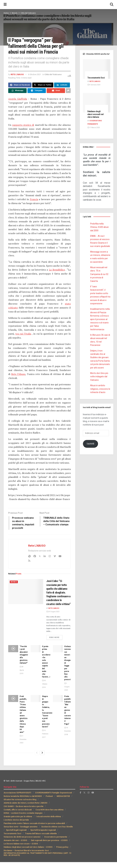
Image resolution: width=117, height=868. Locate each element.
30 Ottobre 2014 (45, 684)
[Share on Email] (56, 91)
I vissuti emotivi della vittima (48, 817)
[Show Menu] (5, 5)
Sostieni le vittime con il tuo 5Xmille (57, 827)
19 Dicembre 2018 (68, 731)
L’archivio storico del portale (16, 820)
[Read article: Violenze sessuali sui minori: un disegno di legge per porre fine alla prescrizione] (58, 649)
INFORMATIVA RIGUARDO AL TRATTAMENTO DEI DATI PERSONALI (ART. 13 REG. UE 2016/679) (37, 854)
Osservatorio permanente (56, 837)
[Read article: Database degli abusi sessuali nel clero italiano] (97, 103)
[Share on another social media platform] (68, 91)
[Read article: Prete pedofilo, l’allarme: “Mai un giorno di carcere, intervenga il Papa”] (58, 698)
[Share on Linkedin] (62, 85)
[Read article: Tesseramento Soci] (97, 69)
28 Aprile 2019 (22, 670)
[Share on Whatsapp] (17, 91)
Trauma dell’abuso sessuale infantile (41, 834)
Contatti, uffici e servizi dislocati (18, 810)
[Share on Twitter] (43, 85)
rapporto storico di (23, 125)
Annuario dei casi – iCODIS (15, 840)
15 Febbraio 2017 (45, 734)
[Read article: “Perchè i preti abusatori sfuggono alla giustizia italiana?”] (13, 649)
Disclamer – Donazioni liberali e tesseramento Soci (26, 851)
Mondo (15, 13)
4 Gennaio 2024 (94, 85)
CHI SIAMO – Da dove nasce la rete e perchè (24, 806)
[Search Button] (112, 5)
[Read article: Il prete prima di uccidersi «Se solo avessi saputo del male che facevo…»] (36, 649)
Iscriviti (90, 444)
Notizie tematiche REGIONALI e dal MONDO (23, 796)
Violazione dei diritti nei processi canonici (22, 837)
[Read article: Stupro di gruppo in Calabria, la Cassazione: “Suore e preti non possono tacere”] (36, 698)
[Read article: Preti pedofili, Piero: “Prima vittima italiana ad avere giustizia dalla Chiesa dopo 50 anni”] (13, 698)
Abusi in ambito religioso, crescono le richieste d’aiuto (100, 389)
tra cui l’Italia (23, 334)
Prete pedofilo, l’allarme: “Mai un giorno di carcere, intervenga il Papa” (69, 710)
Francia (34, 199)
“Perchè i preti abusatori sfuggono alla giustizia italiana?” (24, 655)
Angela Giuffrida (18, 99)
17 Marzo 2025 (94, 128)
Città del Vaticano (28, 13)
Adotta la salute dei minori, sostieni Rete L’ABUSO (26, 803)
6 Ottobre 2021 (35, 74)
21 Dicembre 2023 (23, 739)
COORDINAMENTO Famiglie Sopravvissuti (53, 793)
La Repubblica (57, 270)
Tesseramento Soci (96, 78)
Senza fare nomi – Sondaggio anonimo (21, 827)
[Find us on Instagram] (89, 793)
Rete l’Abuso (18, 374)
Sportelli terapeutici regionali (43, 830)
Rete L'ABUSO (17, 74)
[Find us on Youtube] (93, 793)
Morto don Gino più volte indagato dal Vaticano (99, 377)
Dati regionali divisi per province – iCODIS (49, 840)
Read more (56, 637)
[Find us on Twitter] (84, 793)
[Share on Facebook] (20, 85)
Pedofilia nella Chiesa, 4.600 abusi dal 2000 (99, 227)
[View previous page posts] (37, 753)
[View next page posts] (42, 753)
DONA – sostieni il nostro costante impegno (23, 813)
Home (6, 13)
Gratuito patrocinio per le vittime (18, 817)
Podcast (49, 796)
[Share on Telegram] (37, 91)
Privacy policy (62, 847)
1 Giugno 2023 (67, 687)
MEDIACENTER (63, 796)
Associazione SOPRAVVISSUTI (17, 793)
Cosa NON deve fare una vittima (49, 810)
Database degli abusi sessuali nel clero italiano (96, 114)
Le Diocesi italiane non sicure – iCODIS (21, 844)
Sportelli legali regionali (16, 830)
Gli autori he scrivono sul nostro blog (20, 800)
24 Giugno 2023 (53, 612)
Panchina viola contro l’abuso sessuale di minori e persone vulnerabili (34, 823)
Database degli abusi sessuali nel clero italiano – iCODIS (28, 847)
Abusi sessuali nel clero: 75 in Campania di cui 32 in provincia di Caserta (99, 274)
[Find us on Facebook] (81, 793)
